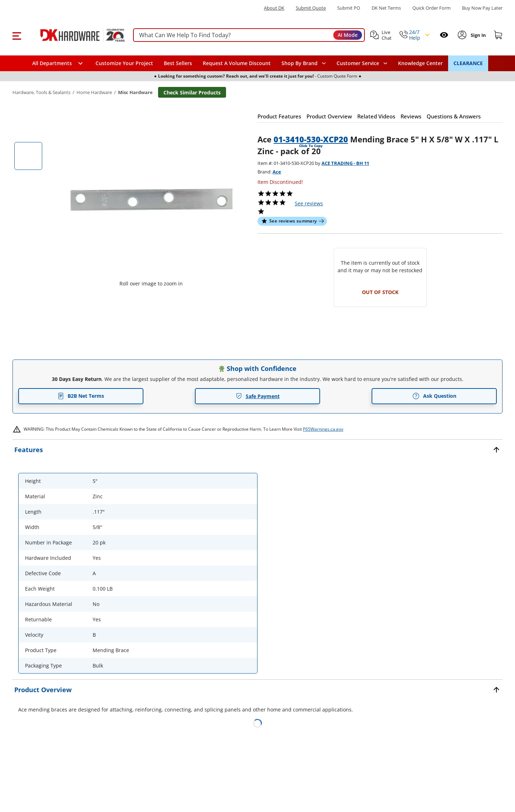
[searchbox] (249, 35)
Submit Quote (311, 8)
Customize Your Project (124, 63)
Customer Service (358, 63)
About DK (274, 8)
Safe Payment (258, 396)
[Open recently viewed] (444, 35)
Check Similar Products (192, 92)
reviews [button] (309, 203)
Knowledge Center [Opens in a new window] (420, 63)
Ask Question (434, 396)
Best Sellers (178, 63)
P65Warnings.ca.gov (323, 429)
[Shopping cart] (498, 35)
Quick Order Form (431, 8)
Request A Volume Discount (237, 63)
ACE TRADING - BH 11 (345, 163)
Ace (277, 172)
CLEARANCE (468, 63)
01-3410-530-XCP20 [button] (311, 139)
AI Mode (348, 35)
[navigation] (362, 63)
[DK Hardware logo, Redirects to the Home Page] (75, 35)
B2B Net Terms (81, 396)
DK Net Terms (386, 8)
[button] (17, 35)
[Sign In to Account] (478, 35)
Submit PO (349, 8)
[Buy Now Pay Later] (482, 8)
